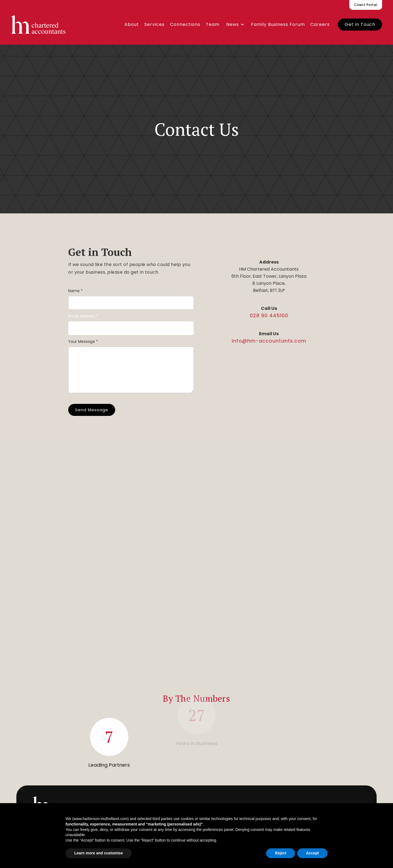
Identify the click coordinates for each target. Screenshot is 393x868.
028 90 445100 (269, 315)
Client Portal (366, 5)
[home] (38, 25)
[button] (235, 25)
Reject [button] (281, 853)
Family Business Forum (278, 24)
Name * (75, 291)
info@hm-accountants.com (269, 341)
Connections (185, 24)
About (132, 24)
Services (154, 24)
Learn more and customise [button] (99, 853)
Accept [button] (312, 853)
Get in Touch (360, 24)
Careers (320, 24)
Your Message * (83, 341)
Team (213, 24)
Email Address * (83, 316)
